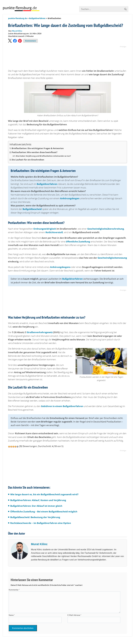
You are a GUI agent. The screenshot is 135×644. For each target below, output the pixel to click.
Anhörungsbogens (60, 267)
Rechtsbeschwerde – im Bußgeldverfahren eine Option (41, 523)
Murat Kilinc (39, 544)
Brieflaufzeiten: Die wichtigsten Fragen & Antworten (38, 148)
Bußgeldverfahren (37, 18)
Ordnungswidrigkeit (45, 229)
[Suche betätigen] (125, 9)
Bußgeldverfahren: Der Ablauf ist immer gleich (36, 506)
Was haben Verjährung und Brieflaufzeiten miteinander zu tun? (43, 156)
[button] (10, 41)
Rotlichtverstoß (54, 232)
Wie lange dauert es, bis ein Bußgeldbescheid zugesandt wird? (44, 494)
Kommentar (14, 590)
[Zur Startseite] (21, 9)
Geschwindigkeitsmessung (112, 258)
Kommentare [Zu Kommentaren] (30, 41)
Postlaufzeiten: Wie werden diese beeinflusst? (34, 152)
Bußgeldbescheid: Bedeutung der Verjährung (35, 517)
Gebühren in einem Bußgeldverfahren (62, 406)
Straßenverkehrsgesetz (40, 332)
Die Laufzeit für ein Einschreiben (28, 160)
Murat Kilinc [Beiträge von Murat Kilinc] (17, 31)
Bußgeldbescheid (32, 209)
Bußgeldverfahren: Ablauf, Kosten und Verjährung (38, 500)
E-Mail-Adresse (74, 615)
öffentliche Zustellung (78, 242)
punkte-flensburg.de (18, 18)
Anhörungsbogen (70, 198)
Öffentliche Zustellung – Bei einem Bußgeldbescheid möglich (44, 512)
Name (12, 615)
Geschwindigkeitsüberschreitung (106, 229)
